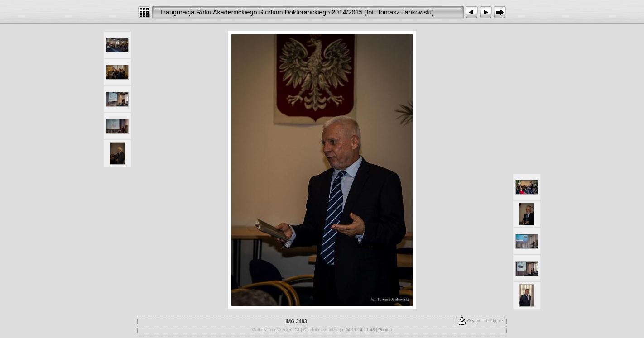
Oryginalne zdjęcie (481, 321)
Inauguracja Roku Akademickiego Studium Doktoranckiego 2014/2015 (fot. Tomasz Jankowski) (297, 12)
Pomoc (385, 330)
